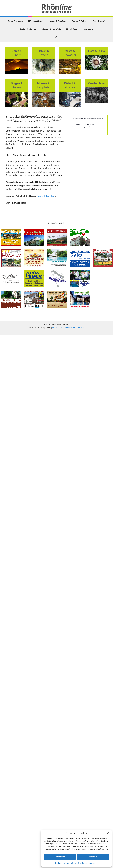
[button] (108, 833)
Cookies (80, 328)
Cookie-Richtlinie (62, 863)
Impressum (93, 863)
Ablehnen (93, 857)
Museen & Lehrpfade (51, 29)
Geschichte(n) (99, 21)
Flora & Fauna (72, 29)
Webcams (88, 29)
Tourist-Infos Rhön (46, 196)
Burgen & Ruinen (80, 21)
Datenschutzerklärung (79, 863)
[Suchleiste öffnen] (56, 37)
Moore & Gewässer (58, 21)
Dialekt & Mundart (28, 29)
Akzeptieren (60, 857)
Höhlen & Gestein (36, 21)
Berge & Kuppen (15, 21)
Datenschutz (69, 328)
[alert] (88, 126)
